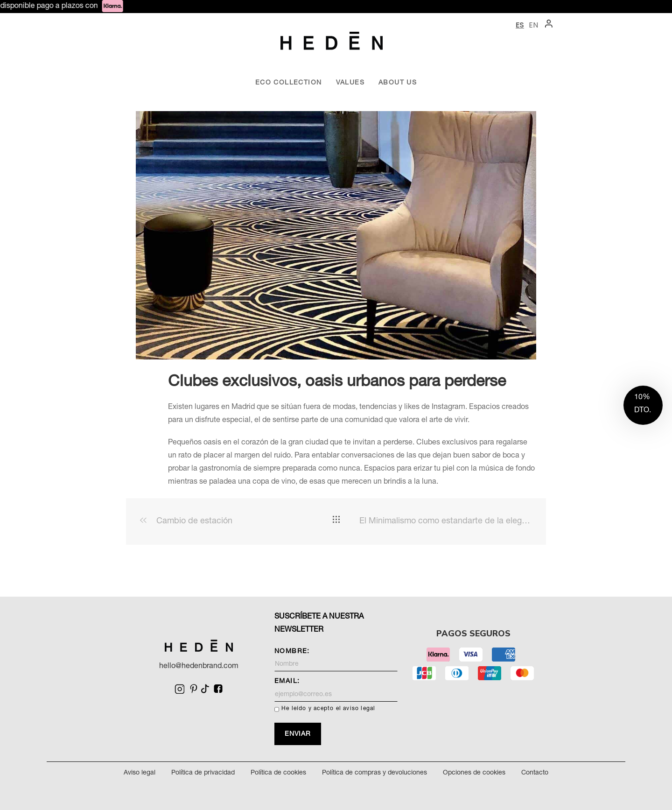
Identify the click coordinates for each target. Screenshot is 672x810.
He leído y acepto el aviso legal (328, 709)
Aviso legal (140, 773)
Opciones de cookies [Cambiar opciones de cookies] (474, 773)
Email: (336, 690)
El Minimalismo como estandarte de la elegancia (446, 521)
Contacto (535, 773)
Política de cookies (278, 773)
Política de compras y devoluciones (374, 773)
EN (533, 25)
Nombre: (336, 660)
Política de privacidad (203, 773)
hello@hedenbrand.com (199, 667)
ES (520, 25)
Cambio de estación (186, 521)
